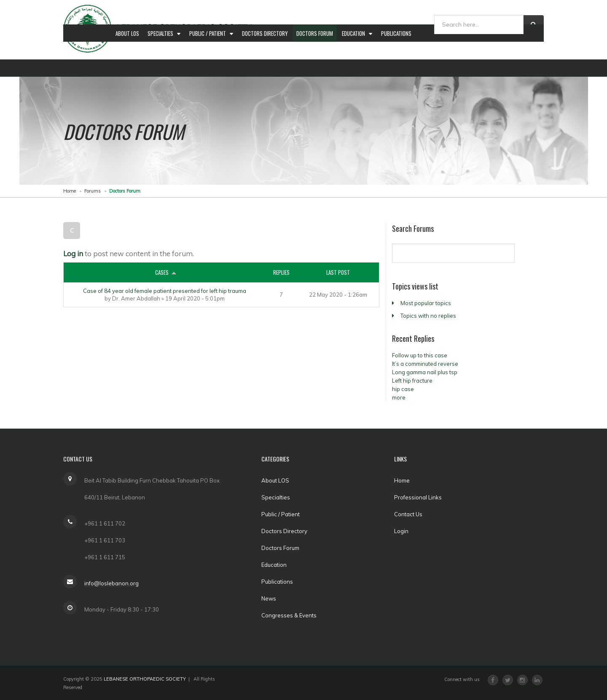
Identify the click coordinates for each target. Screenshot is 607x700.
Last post (338, 272)
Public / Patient (211, 68)
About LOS (128, 68)
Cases (165, 272)
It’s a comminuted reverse (425, 364)
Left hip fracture (412, 381)
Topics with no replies (428, 316)
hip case (403, 389)
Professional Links (418, 497)
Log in (73, 253)
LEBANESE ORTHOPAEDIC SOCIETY (145, 679)
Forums (93, 191)
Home (70, 191)
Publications (403, 68)
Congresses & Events (474, 68)
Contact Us (408, 514)
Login (401, 531)
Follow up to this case (420, 355)
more (399, 397)
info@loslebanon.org (111, 583)
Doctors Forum (319, 68)
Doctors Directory (268, 68)
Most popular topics (426, 303)
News (433, 68)
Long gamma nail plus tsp (425, 372)
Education (360, 68)
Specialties (163, 68)
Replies (281, 272)
